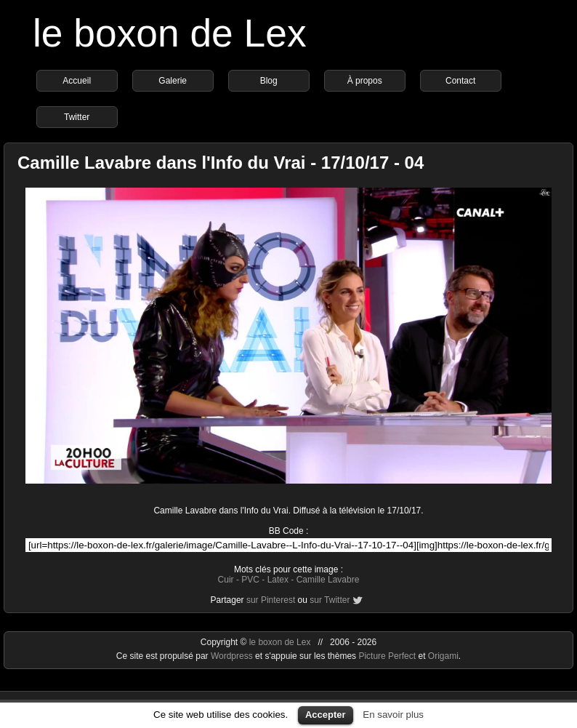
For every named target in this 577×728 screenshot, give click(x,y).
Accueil (77, 81)
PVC (250, 580)
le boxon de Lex (170, 33)
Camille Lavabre (328, 580)
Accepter (326, 715)
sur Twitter (330, 600)
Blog (269, 81)
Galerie (173, 81)
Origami (443, 656)
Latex (278, 580)
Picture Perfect (387, 656)
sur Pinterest (271, 600)
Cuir (226, 580)
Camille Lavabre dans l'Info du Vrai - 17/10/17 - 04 (221, 163)
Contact (460, 81)
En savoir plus (393, 715)
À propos (365, 81)
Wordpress (233, 656)
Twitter (77, 117)
